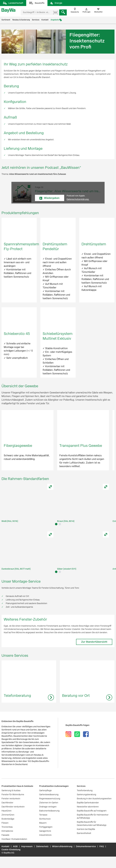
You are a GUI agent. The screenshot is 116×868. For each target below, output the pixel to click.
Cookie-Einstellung (11, 850)
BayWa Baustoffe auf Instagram (92, 811)
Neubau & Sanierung (21, 20)
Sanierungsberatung (86, 794)
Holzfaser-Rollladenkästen (14, 839)
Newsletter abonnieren (88, 807)
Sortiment (6, 20)
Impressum (27, 846)
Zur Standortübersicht (94, 642)
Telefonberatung (85, 790)
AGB (15, 846)
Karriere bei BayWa (86, 829)
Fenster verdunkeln (11, 799)
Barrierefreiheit (84, 833)
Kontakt (45, 20)
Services (36, 20)
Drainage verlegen (48, 807)
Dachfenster (7, 803)
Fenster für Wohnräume (13, 794)
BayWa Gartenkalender (88, 803)
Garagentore (45, 831)
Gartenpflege (45, 790)
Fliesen (5, 823)
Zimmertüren (8, 815)
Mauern (43, 823)
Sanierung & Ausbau (11, 790)
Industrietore (45, 835)
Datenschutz (42, 846)
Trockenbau (7, 827)
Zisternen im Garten (49, 803)
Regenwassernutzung (50, 799)
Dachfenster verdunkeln (13, 807)
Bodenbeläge (8, 819)
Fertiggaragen (46, 827)
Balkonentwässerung (49, 811)
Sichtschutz (45, 819)
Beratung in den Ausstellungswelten (94, 799)
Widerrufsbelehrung (62, 846)
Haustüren (6, 811)
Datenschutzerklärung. (78, 199)
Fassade (5, 835)
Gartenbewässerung (49, 794)
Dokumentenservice (86, 846)
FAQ (102, 846)
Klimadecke (7, 831)
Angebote (55, 20)
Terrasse (43, 815)
